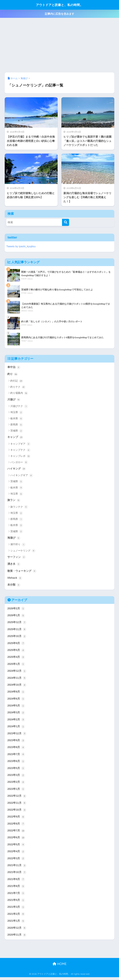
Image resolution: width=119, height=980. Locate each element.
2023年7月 (16, 756)
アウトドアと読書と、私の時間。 (59, 5)
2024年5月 (16, 707)
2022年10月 (17, 812)
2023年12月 (17, 735)
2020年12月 (17, 931)
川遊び (14, 400)
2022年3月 (16, 861)
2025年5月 (16, 651)
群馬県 (17, 425)
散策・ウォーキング (22, 571)
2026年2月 (16, 609)
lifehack (15, 579)
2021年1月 (16, 924)
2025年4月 (16, 658)
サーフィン (17, 558)
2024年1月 (16, 728)
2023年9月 (16, 742)
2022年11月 (17, 805)
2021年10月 (17, 875)
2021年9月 (16, 882)
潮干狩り (18, 545)
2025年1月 (16, 665)
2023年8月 (16, 749)
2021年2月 (16, 917)
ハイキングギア (22, 476)
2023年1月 (16, 791)
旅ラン (14, 500)
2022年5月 (16, 847)
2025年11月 (17, 630)
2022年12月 (17, 798)
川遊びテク (19, 406)
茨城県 (17, 431)
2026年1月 (16, 616)
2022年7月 (16, 833)
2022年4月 (16, 854)
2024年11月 (17, 679)
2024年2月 (16, 721)
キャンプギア (20, 444)
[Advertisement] (59, 45)
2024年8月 (16, 693)
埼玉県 (17, 413)
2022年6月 (16, 840)
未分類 (14, 585)
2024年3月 (16, 714)
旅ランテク (19, 507)
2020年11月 (17, 938)
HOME (60, 967)
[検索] (66, 222)
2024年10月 (17, 686)
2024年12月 (17, 672)
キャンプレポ (20, 456)
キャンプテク (20, 450)
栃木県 (17, 419)
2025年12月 (17, 623)
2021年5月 (16, 903)
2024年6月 (16, 700)
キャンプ (15, 437)
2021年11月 (17, 868)
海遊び (14, 538)
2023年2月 (16, 784)
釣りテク (18, 387)
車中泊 (14, 367)
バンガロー (19, 463)
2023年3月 (16, 777)
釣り (13, 374)
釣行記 (17, 381)
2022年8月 (16, 826)
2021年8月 (16, 889)
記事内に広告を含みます (60, 14)
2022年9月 (16, 819)
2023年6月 (16, 763)
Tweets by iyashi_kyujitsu (21, 246)
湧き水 (14, 564)
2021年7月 (16, 896)
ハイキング (17, 469)
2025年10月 (17, 637)
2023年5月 (16, 770)
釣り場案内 (19, 393)
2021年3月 (16, 910)
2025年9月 (16, 644)
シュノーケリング (23, 551)
